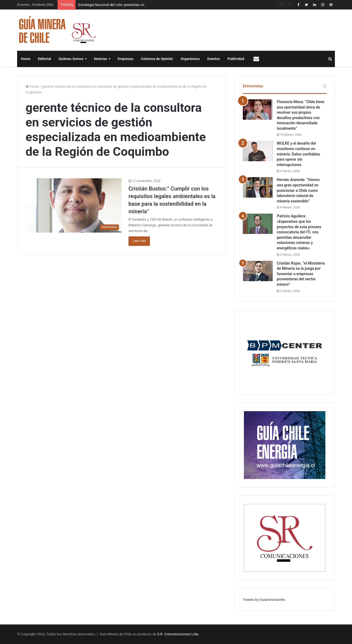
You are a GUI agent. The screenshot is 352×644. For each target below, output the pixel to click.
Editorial (45, 59)
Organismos (190, 59)
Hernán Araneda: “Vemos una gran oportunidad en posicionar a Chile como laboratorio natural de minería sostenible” (298, 190)
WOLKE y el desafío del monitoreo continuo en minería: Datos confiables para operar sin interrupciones (298, 154)
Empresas (125, 59)
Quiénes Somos (71, 59)
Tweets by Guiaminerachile (264, 600)
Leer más (139, 241)
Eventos (213, 59)
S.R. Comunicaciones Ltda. (178, 634)
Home (26, 59)
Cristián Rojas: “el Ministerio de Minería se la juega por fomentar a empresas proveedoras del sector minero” (301, 274)
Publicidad (236, 59)
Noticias (100, 59)
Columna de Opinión (157, 59)
